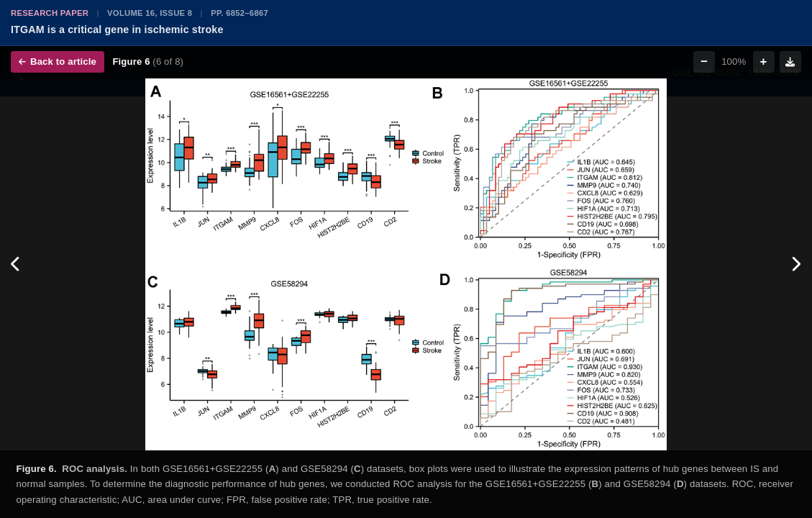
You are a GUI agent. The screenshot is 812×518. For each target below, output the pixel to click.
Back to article (58, 62)
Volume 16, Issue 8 (150, 13)
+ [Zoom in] (764, 62)
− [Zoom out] (704, 62)
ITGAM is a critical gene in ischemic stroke (117, 29)
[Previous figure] (16, 264)
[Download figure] (790, 62)
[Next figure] (796, 264)
